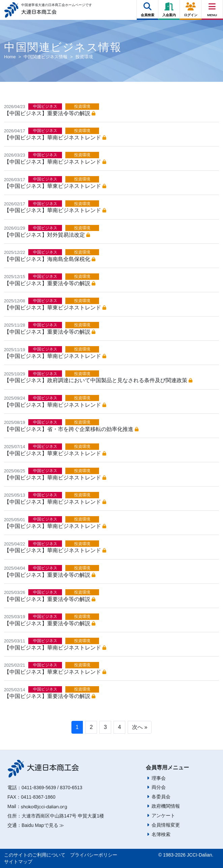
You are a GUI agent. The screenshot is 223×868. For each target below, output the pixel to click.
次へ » (140, 727)
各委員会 (161, 797)
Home (10, 57)
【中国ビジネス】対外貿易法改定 (47, 235)
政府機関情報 (166, 806)
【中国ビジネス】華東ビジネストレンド (55, 186)
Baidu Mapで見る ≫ (43, 825)
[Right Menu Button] (212, 7)
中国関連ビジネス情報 (45, 57)
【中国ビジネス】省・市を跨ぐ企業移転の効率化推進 (71, 429)
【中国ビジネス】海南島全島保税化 (50, 259)
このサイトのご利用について (35, 855)
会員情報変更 (166, 825)
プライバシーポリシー (94, 855)
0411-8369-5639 (39, 788)
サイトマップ (18, 862)
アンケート (163, 815)
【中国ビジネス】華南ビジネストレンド (55, 138)
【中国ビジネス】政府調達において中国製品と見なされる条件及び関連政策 (98, 380)
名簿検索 (161, 834)
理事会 (159, 778)
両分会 (159, 787)
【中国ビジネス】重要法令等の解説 (50, 113)
